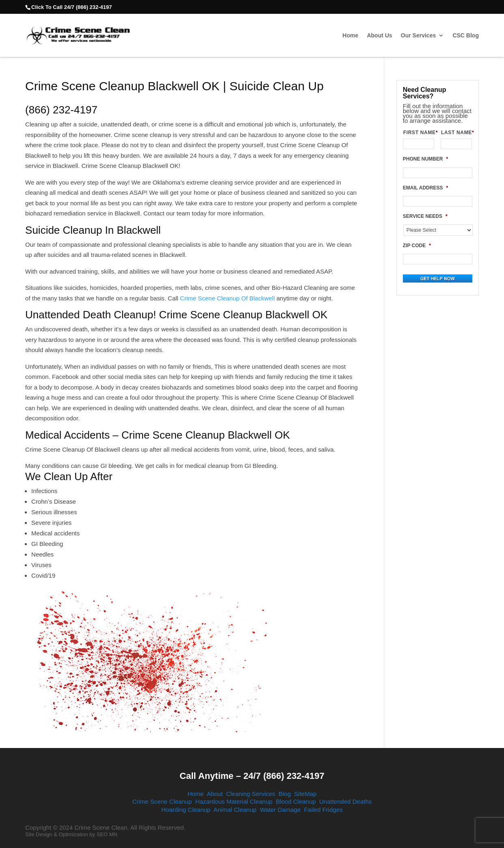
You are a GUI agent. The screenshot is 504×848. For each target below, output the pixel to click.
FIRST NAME (419, 133)
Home (350, 36)
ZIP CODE (417, 246)
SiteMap (305, 794)
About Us (379, 36)
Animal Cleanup (235, 810)
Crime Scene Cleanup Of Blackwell (227, 298)
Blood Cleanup (296, 801)
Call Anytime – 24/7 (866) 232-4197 (252, 776)
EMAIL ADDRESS (425, 188)
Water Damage (280, 810)
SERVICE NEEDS (425, 216)
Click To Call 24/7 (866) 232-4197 (71, 7)
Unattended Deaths (345, 801)
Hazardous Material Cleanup (234, 801)
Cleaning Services (251, 794)
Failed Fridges (323, 810)
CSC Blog (466, 36)
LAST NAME (456, 133)
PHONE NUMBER (425, 159)
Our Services (418, 36)
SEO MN (107, 834)
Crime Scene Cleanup (162, 801)
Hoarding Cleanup (186, 810)
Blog (285, 794)
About (215, 794)
